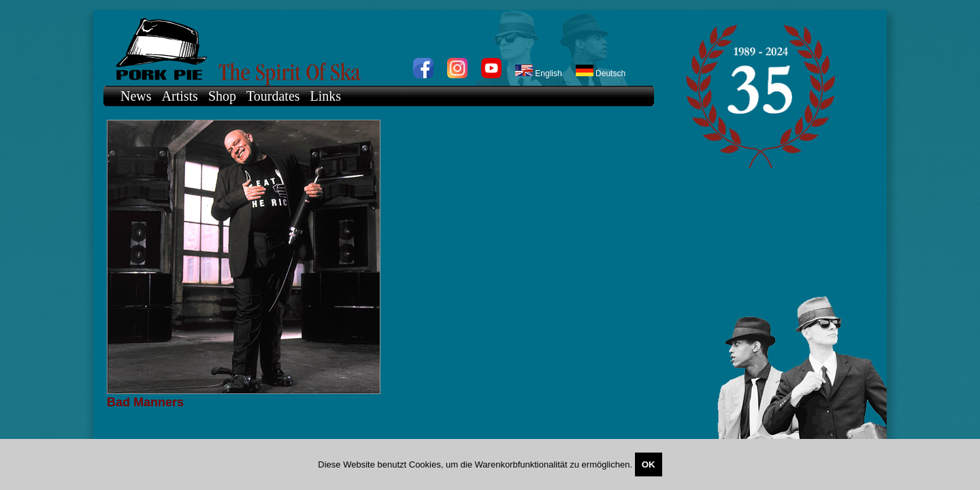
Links (326, 96)
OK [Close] (649, 464)
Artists (180, 96)
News (136, 96)
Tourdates (273, 96)
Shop (222, 96)
